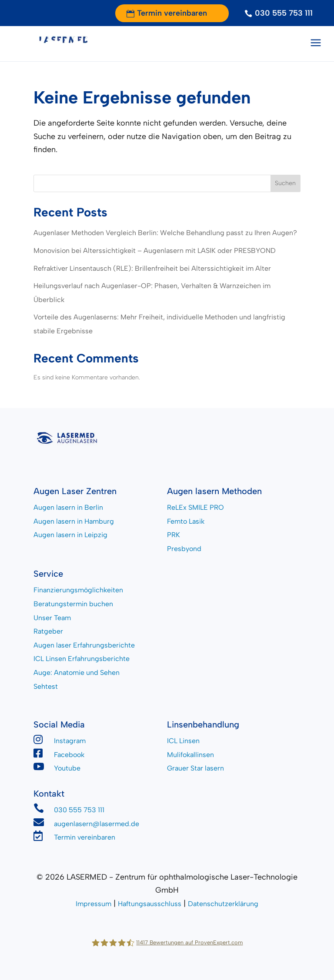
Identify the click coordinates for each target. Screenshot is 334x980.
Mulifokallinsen (190, 755)
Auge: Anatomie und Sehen (77, 673)
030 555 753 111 (284, 13)
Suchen (285, 183)
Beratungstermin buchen (73, 604)
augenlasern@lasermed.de (97, 824)
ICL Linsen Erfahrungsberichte (82, 659)
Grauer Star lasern (195, 768)
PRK (174, 535)
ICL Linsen (183, 741)
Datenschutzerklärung (223, 904)
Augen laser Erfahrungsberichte (84, 645)
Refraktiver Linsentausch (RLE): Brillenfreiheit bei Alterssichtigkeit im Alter (152, 268)
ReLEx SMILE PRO (195, 507)
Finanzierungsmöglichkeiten (78, 590)
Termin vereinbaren (172, 13)
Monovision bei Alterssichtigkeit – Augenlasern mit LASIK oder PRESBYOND (155, 251)
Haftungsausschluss (150, 904)
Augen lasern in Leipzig (70, 535)
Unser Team (52, 618)
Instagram (70, 741)
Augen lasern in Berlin (68, 507)
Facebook (69, 755)
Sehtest (46, 686)
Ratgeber (48, 631)
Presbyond (184, 549)
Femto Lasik (186, 521)
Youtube (67, 768)
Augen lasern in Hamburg (74, 521)
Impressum (94, 904)
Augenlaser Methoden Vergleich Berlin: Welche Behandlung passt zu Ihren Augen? (165, 233)
